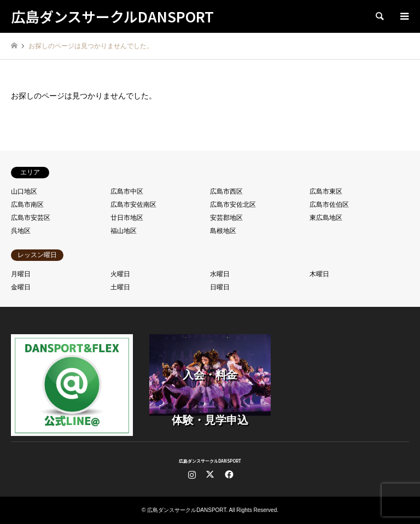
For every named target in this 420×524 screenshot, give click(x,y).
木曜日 (319, 274)
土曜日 (120, 287)
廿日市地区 (127, 218)
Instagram (192, 474)
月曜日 (21, 274)
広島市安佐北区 (233, 205)
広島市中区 (127, 191)
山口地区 (24, 191)
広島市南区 (27, 205)
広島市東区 (326, 191)
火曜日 (120, 274)
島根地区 (223, 231)
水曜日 (220, 274)
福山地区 (124, 231)
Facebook (228, 474)
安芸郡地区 (226, 218)
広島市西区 (226, 191)
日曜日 (220, 287)
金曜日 (21, 287)
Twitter (210, 474)
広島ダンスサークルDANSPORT (210, 461)
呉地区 (21, 231)
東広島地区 (326, 218)
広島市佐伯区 (329, 205)
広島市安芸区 (31, 218)
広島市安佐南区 (133, 205)
